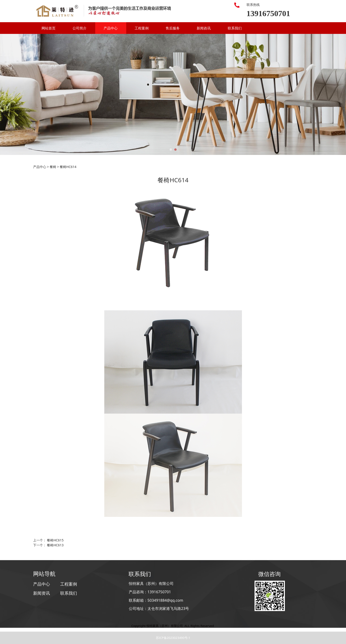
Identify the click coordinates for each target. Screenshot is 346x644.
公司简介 (80, 28)
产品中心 (111, 28)
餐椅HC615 (55, 540)
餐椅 (53, 167)
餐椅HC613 (55, 545)
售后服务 (173, 28)
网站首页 (49, 28)
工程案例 (142, 28)
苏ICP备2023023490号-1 (173, 638)
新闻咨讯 (204, 28)
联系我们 (235, 28)
